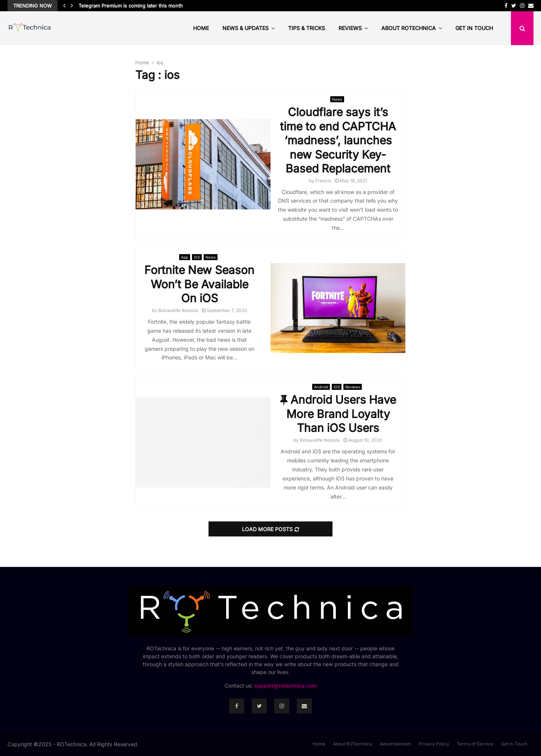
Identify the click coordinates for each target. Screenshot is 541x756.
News (337, 99)
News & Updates (246, 28)
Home (201, 28)
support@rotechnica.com (286, 686)
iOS (197, 257)
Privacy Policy (434, 744)
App (185, 257)
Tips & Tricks (307, 28)
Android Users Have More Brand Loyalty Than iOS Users (338, 414)
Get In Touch (474, 28)
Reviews (350, 28)
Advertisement (395, 744)
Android (321, 387)
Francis (323, 181)
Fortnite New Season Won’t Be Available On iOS (199, 284)
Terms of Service (475, 744)
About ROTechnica (409, 28)
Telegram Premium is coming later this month (131, 6)
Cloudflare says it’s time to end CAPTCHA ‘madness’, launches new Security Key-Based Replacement (338, 140)
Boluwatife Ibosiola (178, 310)
